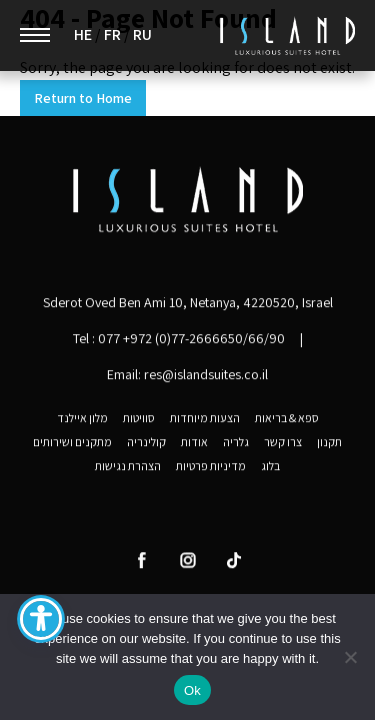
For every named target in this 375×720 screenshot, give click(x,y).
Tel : (179, 340)
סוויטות (139, 420)
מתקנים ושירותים (72, 444)
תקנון (329, 444)
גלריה (236, 444)
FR (112, 35)
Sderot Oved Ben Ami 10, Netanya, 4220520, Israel (188, 304)
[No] (350, 657)
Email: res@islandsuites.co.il (187, 376)
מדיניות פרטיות (211, 468)
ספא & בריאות (287, 420)
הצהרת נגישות (128, 468)
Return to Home (83, 98)
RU (142, 35)
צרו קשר (283, 444)
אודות (194, 444)
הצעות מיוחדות (205, 420)
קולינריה (146, 444)
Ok (192, 690)
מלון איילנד (82, 420)
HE (83, 35)
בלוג (270, 468)
